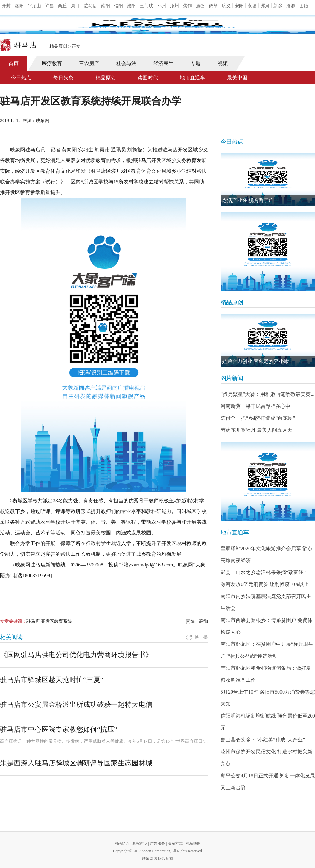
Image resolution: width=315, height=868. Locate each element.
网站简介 (122, 843)
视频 (223, 63)
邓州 (162, 6)
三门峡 (146, 6)
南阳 (106, 6)
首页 (14, 63)
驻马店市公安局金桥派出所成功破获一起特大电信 (76, 705)
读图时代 (148, 78)
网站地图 (193, 843)
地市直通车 (192, 78)
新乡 (278, 6)
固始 (304, 6)
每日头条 (63, 78)
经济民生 (163, 63)
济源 (291, 6)
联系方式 (175, 843)
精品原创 (58, 46)
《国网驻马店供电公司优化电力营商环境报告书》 (76, 655)
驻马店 (90, 6)
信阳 (118, 6)
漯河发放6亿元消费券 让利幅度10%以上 (265, 584)
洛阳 (19, 6)
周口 (75, 6)
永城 (252, 6)
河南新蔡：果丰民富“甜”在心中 (255, 406)
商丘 (62, 6)
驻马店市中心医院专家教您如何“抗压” (59, 729)
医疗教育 (52, 63)
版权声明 (140, 843)
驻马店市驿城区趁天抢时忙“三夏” (52, 680)
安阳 (239, 6)
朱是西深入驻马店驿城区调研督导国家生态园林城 (76, 763)
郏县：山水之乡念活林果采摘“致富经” (263, 572)
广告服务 (157, 843)
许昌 (49, 6)
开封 (6, 6)
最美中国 (237, 78)
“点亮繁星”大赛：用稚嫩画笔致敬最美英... (267, 394)
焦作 (187, 6)
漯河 (265, 6)
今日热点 (21, 78)
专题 (196, 63)
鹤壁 (213, 6)
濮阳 (131, 6)
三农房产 (89, 63)
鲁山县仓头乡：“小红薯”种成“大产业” (263, 740)
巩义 (226, 6)
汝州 (175, 6)
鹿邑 (200, 6)
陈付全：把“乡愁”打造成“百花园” (258, 418)
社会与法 (126, 63)
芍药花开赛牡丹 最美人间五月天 (256, 430)
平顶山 (34, 6)
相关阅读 (11, 637)
